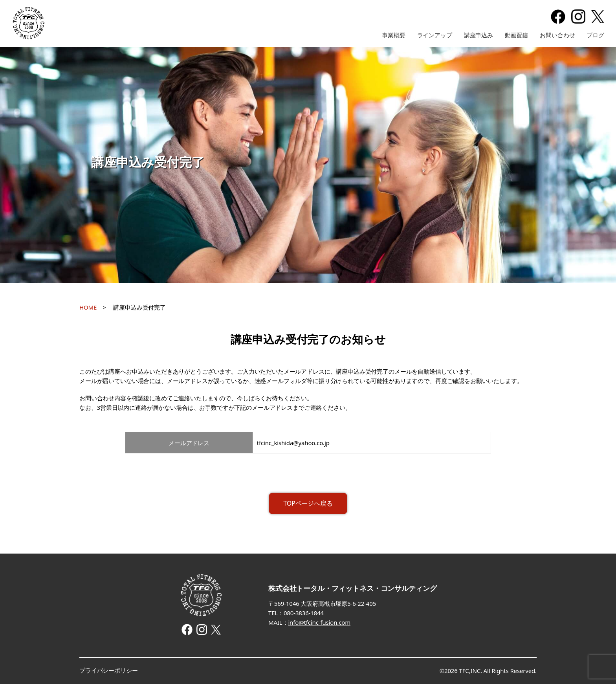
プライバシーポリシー (109, 670)
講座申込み (478, 35)
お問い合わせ (557, 35)
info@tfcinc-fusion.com (319, 622)
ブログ (595, 35)
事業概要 (393, 35)
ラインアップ (435, 35)
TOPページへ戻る (308, 503)
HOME (88, 307)
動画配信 (516, 35)
